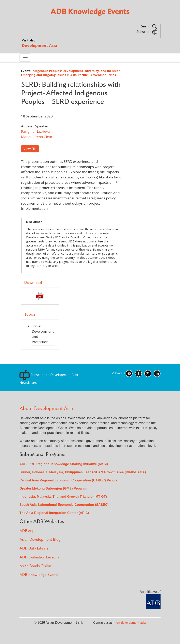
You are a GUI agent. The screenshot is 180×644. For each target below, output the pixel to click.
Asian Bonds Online (36, 566)
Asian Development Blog (40, 540)
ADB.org (26, 531)
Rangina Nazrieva (35, 131)
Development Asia (39, 45)
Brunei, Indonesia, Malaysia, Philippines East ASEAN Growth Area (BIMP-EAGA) (83, 472)
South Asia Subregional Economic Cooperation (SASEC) (64, 505)
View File (30, 149)
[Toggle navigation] (25, 58)
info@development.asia (129, 623)
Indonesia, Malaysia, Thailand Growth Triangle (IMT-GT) (63, 497)
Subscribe (147, 32)
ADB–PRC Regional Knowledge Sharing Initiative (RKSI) (64, 464)
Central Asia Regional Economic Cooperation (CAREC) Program (70, 480)
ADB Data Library (34, 548)
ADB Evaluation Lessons (39, 557)
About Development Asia (46, 409)
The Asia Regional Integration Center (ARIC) (54, 513)
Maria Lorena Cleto (37, 137)
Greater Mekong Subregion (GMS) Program (53, 488)
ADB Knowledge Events (39, 575)
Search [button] (149, 26)
